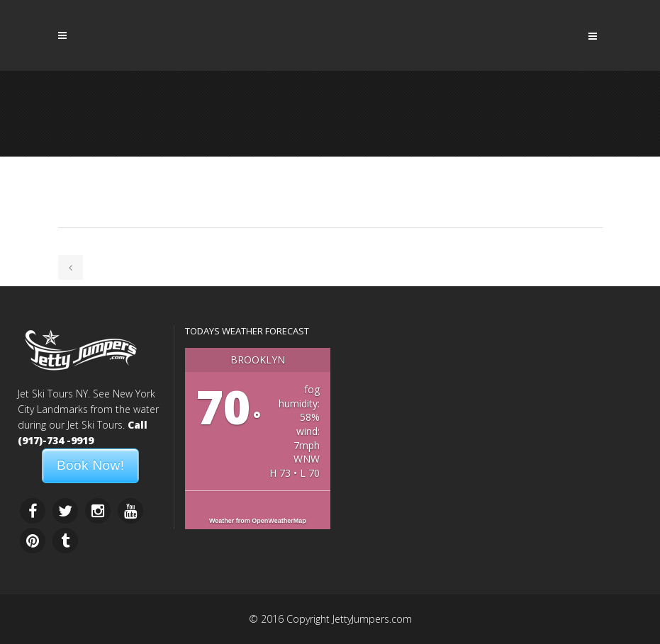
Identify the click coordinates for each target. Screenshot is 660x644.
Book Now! (90, 465)
